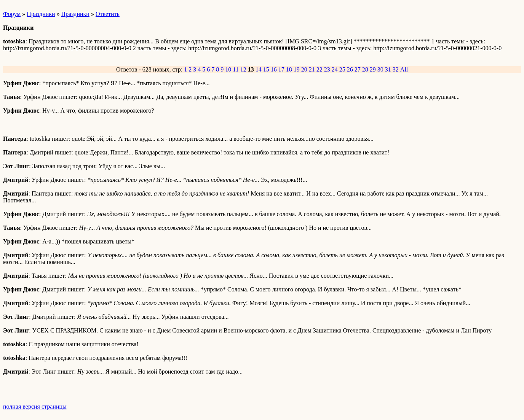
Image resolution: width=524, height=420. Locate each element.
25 (342, 69)
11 (236, 69)
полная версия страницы (35, 406)
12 (243, 69)
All (404, 69)
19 (297, 69)
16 (274, 69)
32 (396, 69)
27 (358, 69)
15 (266, 69)
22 (320, 69)
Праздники (41, 14)
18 (289, 69)
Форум (12, 14)
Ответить (108, 14)
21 (312, 69)
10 (228, 69)
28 (365, 69)
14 (259, 69)
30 (380, 69)
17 (281, 69)
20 (304, 69)
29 (373, 69)
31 (388, 69)
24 (335, 69)
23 (327, 69)
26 (350, 69)
